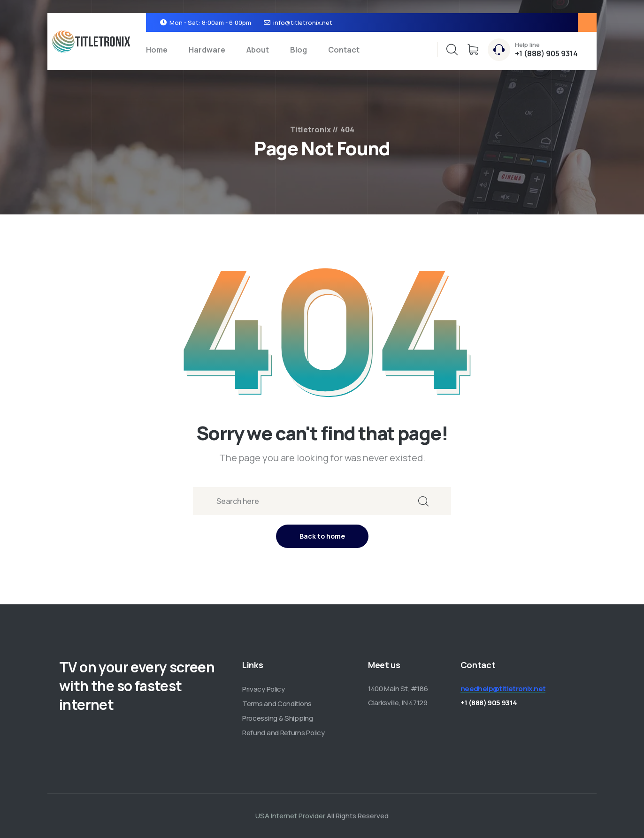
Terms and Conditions (277, 704)
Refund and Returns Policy (284, 733)
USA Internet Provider (290, 816)
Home (157, 50)
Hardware (207, 50)
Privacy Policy (264, 689)
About (258, 50)
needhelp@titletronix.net (503, 689)
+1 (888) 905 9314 (546, 53)
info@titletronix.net (303, 23)
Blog (299, 50)
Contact (344, 50)
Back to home (322, 536)
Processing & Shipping (278, 718)
